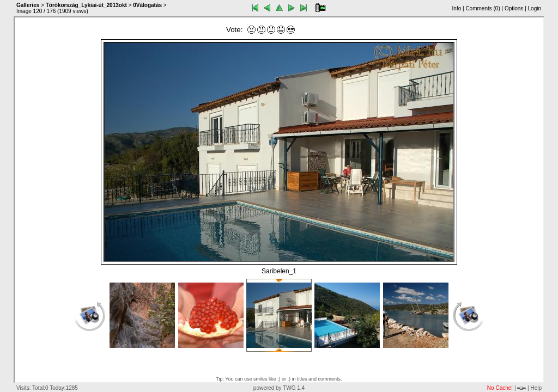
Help (536, 388)
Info (457, 8)
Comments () (483, 8)
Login (535, 8)
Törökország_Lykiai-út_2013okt (86, 5)
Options (514, 8)
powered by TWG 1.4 (279, 388)
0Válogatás (147, 5)
